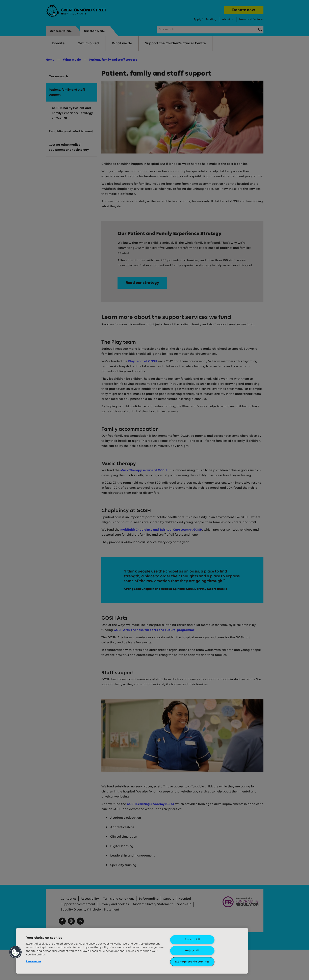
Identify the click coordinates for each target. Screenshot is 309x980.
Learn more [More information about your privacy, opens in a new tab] (34, 962)
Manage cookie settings (192, 962)
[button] (16, 952)
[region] (132, 951)
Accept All (192, 940)
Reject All (192, 951)
